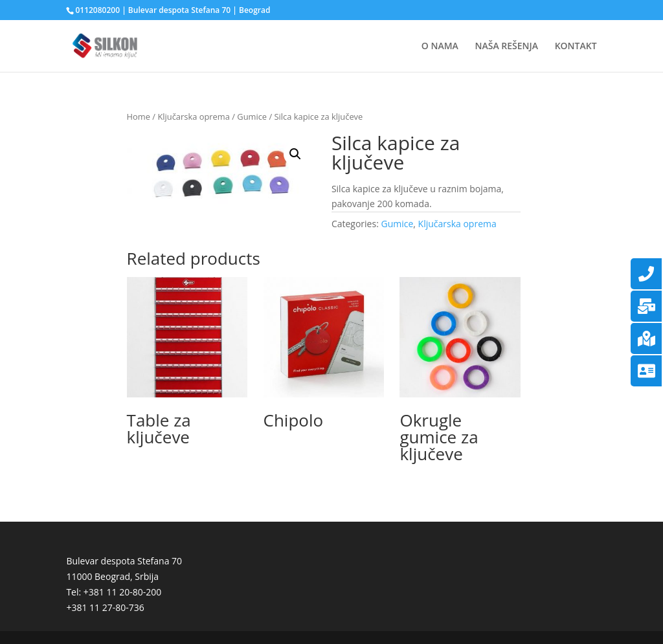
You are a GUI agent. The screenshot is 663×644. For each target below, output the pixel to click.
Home (139, 117)
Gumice (252, 117)
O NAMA (440, 47)
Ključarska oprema (193, 117)
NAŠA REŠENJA (507, 47)
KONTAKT (576, 47)
